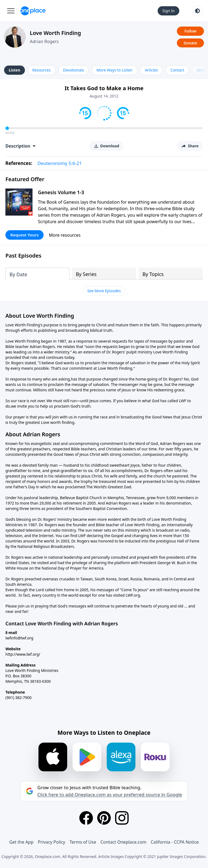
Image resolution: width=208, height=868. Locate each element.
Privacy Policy (52, 842)
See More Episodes (104, 291)
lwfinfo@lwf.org (19, 638)
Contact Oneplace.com (123, 842)
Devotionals (74, 70)
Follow (190, 31)
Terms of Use (83, 842)
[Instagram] (122, 818)
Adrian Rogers (44, 41)
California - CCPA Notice (175, 842)
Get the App (21, 842)
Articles (151, 70)
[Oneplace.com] (33, 11)
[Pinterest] (104, 818)
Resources (42, 70)
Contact (177, 70)
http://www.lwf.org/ (23, 654)
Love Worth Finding (55, 33)
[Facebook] (86, 818)
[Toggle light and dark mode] (197, 11)
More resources (65, 235)
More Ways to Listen (114, 70)
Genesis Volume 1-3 (61, 192)
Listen (14, 70)
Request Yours (25, 235)
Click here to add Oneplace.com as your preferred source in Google (110, 795)
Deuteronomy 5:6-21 (60, 163)
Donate (190, 43)
